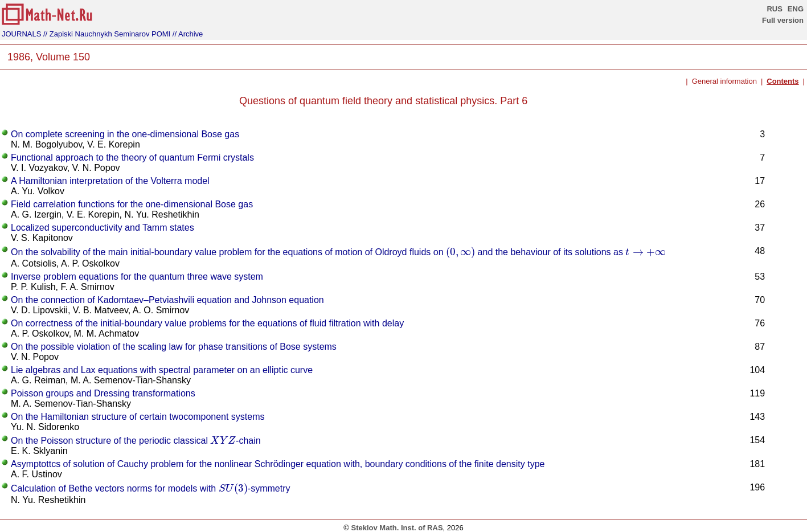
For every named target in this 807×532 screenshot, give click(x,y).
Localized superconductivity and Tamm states (103, 228)
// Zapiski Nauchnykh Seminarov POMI (107, 34)
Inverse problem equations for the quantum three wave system (137, 277)
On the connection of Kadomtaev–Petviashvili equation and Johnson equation (167, 300)
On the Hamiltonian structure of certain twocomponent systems (138, 417)
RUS (774, 9)
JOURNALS (21, 34)
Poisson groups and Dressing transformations (103, 393)
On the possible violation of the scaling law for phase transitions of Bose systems (174, 347)
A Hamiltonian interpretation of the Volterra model (110, 181)
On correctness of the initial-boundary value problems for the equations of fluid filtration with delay (207, 323)
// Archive (188, 34)
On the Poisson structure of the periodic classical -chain (136, 441)
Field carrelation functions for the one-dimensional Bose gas (132, 204)
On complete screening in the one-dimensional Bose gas (125, 134)
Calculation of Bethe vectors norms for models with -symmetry (150, 488)
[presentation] (460, 252)
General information (724, 81)
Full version (783, 20)
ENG (796, 9)
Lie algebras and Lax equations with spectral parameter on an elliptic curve (162, 370)
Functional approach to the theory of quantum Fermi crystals (132, 157)
